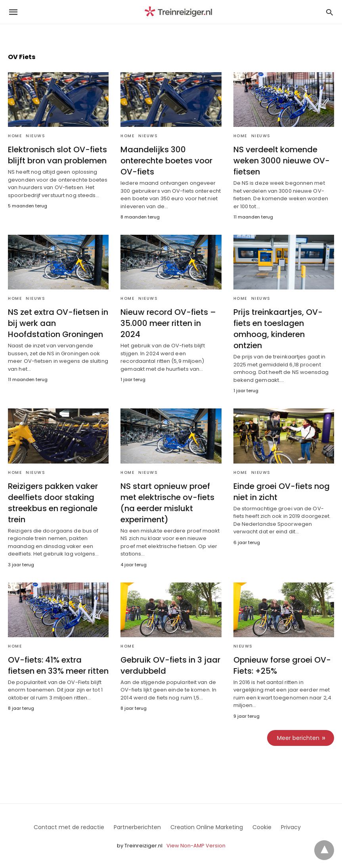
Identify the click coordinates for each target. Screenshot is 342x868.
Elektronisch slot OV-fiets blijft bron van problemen (57, 155)
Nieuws (35, 136)
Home (15, 136)
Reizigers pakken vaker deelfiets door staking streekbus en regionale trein (53, 503)
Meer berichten (298, 738)
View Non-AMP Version (196, 846)
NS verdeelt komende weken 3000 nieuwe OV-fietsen (282, 161)
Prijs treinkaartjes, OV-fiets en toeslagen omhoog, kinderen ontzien (278, 329)
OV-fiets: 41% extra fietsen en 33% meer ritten (58, 665)
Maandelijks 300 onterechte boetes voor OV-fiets (166, 161)
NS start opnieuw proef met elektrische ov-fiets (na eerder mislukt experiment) (167, 503)
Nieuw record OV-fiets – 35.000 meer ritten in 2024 (168, 323)
